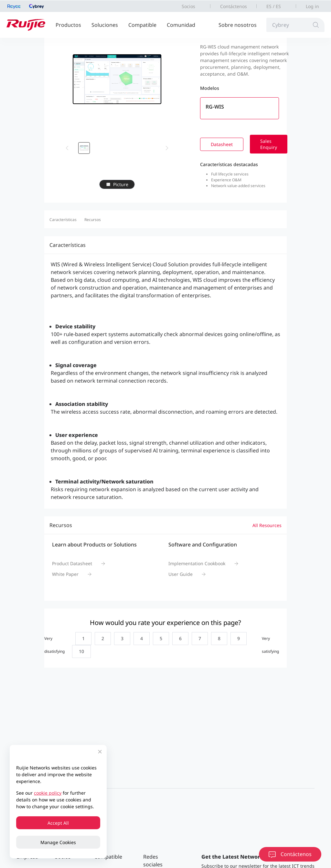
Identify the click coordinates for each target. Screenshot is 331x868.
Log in (312, 6)
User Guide (181, 574)
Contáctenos (234, 6)
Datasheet (222, 144)
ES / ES (274, 6)
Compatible (142, 25)
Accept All (58, 823)
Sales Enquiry (269, 144)
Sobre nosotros (238, 25)
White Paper (65, 574)
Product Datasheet (72, 563)
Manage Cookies (58, 842)
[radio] (82, 639)
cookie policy (48, 793)
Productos (68, 25)
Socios (188, 6)
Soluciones (105, 25)
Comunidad (181, 25)
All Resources (267, 525)
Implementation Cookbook (197, 563)
